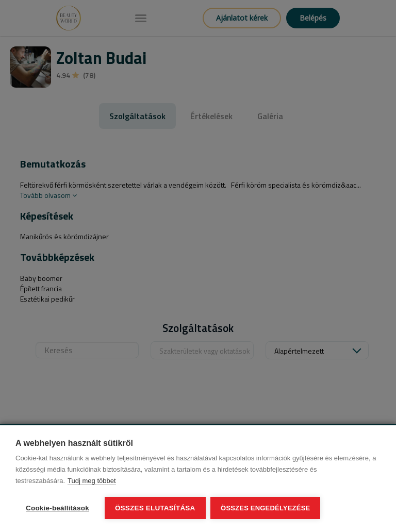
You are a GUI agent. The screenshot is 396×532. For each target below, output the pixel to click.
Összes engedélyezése (266, 508)
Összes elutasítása (155, 508)
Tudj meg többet (92, 481)
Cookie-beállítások (57, 508)
